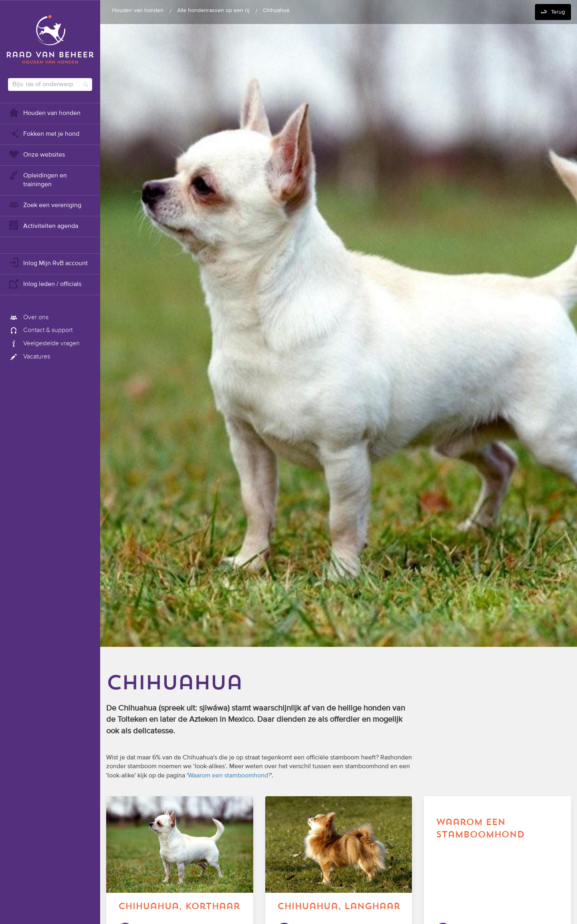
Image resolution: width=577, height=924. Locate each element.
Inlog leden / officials (45, 283)
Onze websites (36, 154)
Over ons (28, 318)
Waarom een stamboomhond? (229, 776)
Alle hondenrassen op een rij (213, 10)
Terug (558, 12)
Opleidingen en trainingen (37, 179)
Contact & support (40, 330)
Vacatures (29, 357)
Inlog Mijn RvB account (48, 263)
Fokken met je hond (44, 133)
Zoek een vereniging (45, 204)
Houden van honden (44, 112)
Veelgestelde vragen (44, 344)
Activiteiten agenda (43, 225)
